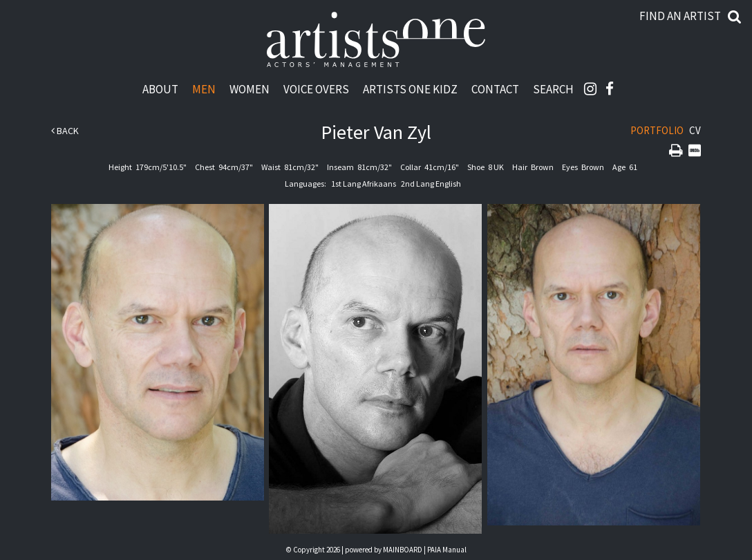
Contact (495, 89)
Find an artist (680, 16)
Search (553, 89)
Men (204, 89)
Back (65, 131)
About (160, 89)
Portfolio (657, 130)
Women (250, 89)
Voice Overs (316, 89)
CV (695, 130)
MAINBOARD (403, 550)
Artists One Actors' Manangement (376, 40)
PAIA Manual (447, 550)
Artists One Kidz (410, 89)
